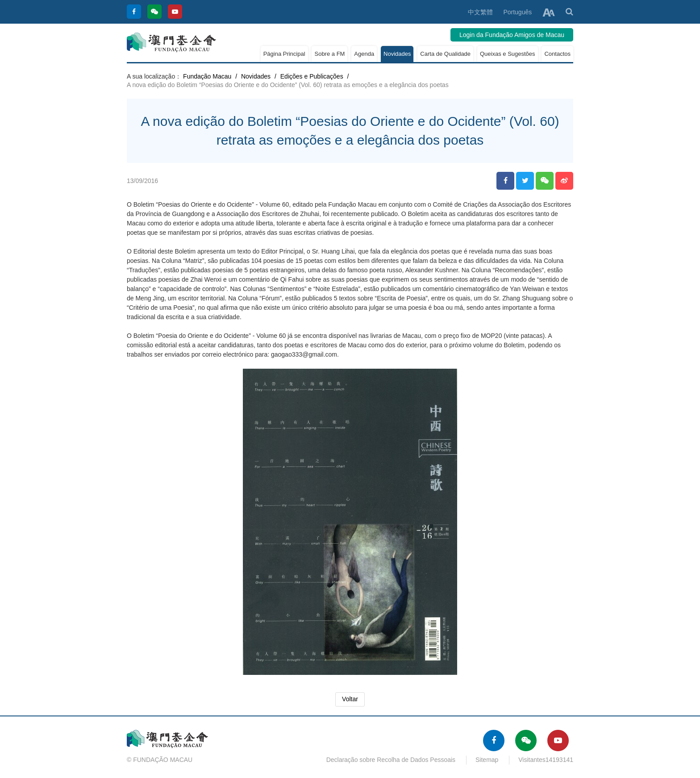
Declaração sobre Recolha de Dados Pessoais (391, 760)
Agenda (364, 54)
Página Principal (284, 54)
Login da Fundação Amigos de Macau (512, 35)
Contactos (557, 54)
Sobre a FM (329, 54)
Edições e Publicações (312, 76)
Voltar (350, 699)
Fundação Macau (207, 76)
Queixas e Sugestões (508, 54)
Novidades (397, 54)
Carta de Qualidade (445, 54)
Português (517, 12)
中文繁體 (480, 12)
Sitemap (487, 760)
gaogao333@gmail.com (304, 354)
